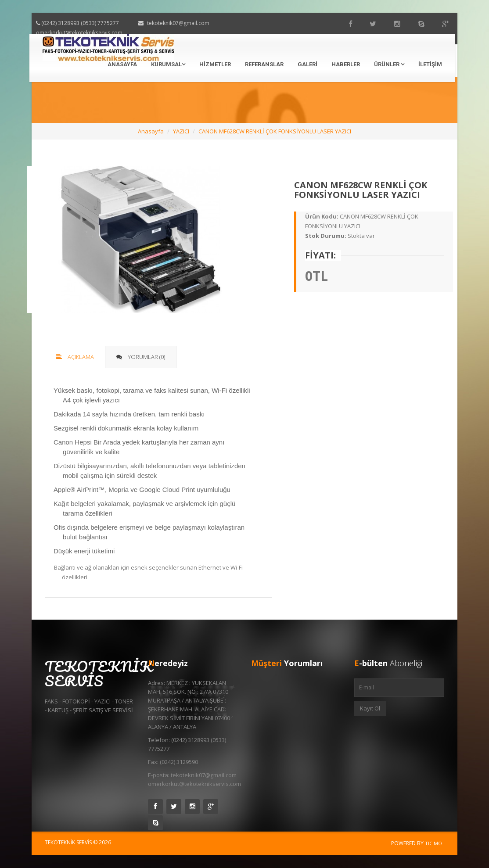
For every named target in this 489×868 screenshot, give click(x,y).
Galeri (307, 64)
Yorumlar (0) (141, 357)
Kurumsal (168, 64)
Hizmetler (215, 64)
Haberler (346, 64)
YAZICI (181, 131)
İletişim (430, 64)
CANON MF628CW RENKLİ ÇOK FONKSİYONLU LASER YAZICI (275, 131)
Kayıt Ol (370, 708)
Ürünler (389, 64)
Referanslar (264, 64)
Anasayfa (122, 64)
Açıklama (75, 357)
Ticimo (433, 843)
